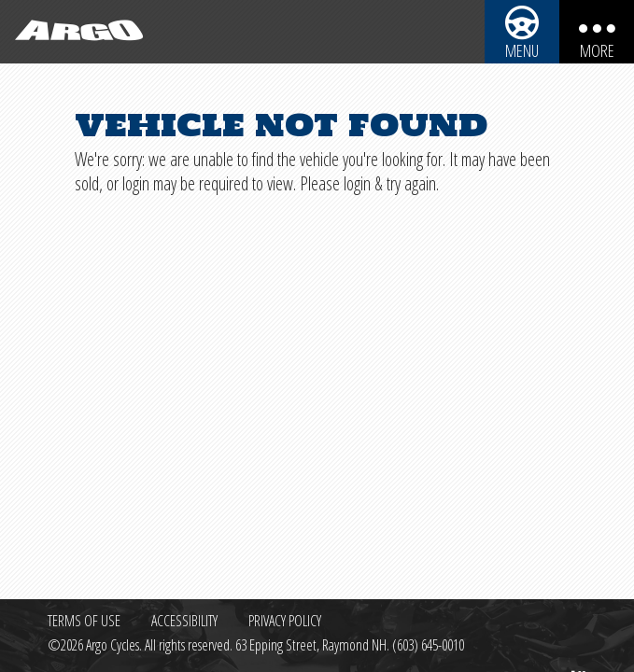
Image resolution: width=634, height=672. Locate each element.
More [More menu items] (597, 50)
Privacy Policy (285, 621)
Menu (522, 50)
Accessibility (184, 621)
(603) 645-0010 (428, 645)
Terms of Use (84, 621)
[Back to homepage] (75, 32)
